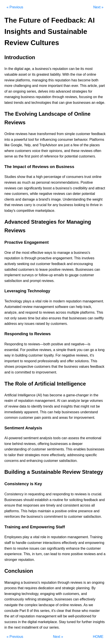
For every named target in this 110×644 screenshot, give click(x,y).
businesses (82, 103)
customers (23, 151)
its (82, 69)
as (16, 156)
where (9, 151)
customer (83, 134)
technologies (41, 103)
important (55, 86)
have (32, 134)
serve (9, 156)
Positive (87, 182)
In (6, 69)
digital (19, 69)
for (90, 91)
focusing (86, 97)
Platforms (97, 140)
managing (40, 80)
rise (79, 74)
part (102, 86)
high (39, 177)
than (67, 86)
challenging (22, 86)
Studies (10, 177)
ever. (75, 86)
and (35, 86)
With (66, 74)
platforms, (23, 80)
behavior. (81, 140)
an (10, 91)
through (58, 97)
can (72, 69)
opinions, (56, 151)
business (28, 97)
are (60, 145)
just (67, 145)
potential (71, 156)
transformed (46, 134)
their (45, 151)
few (76, 145)
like (7, 145)
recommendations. (65, 182)
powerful (21, 140)
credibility (80, 188)
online (91, 74)
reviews (22, 134)
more (8, 86)
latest (9, 103)
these (75, 151)
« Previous (15, 7)
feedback (98, 134)
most (89, 69)
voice (36, 151)
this (51, 80)
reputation (60, 69)
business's (43, 69)
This (83, 86)
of (84, 74)
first (27, 156)
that (55, 103)
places (95, 145)
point (35, 156)
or (29, 74)
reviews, (72, 97)
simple (70, 134)
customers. (87, 156)
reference (51, 156)
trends (19, 103)
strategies (80, 91)
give (69, 103)
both (95, 80)
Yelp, (28, 145)
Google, (17, 145)
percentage (52, 177)
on (95, 97)
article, (93, 86)
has (74, 80)
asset (23, 74)
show (21, 177)
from (60, 134)
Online (9, 134)
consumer (65, 140)
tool (31, 140)
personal (43, 182)
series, (32, 91)
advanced (63, 91)
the (11, 69)
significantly (33, 188)
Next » (98, 7)
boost (47, 188)
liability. (56, 74)
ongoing (19, 91)
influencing (48, 140)
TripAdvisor (48, 145)
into (52, 91)
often (97, 151)
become (84, 80)
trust (88, 177)
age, (28, 69)
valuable (11, 74)
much (26, 182)
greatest (43, 74)
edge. (101, 103)
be (78, 69)
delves (43, 91)
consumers (75, 177)
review (9, 80)
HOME (98, 637)
